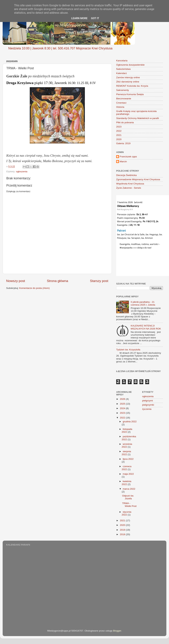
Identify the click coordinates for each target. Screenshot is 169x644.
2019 (123, 530)
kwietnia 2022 (126, 483)
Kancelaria (122, 61)
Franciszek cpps (128, 157)
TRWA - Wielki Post (129, 505)
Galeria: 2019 (123, 143)
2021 (119, 135)
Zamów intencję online (128, 77)
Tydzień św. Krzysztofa (128, 350)
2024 (123, 408)
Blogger (117, 631)
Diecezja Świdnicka (126, 175)
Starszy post (99, 281)
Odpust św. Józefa (128, 497)
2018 (123, 534)
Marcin (123, 161)
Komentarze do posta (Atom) (34, 288)
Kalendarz (122, 73)
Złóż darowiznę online (128, 82)
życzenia (147, 409)
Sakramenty (123, 90)
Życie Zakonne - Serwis (129, 188)
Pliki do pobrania (125, 122)
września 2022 (127, 445)
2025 (123, 404)
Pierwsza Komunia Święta (130, 94)
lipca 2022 (128, 459)
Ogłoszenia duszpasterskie (130, 65)
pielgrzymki (148, 405)
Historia (120, 107)
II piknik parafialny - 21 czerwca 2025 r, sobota (143, 303)
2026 (123, 399)
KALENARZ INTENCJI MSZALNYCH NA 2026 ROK (146, 327)
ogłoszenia (22, 172)
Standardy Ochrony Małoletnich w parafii (137, 118)
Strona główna (57, 281)
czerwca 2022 (126, 468)
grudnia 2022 (130, 422)
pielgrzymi (148, 401)
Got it (95, 18)
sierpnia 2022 (126, 453)
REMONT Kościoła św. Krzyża (132, 86)
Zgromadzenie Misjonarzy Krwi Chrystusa (138, 179)
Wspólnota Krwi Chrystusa (130, 184)
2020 (119, 139)
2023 (119, 127)
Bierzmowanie (124, 99)
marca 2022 (129, 489)
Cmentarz (121, 103)
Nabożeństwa (123, 69)
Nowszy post (16, 281)
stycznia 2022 (126, 513)
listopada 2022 (127, 430)
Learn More (79, 18)
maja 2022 (128, 474)
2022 (119, 131)
